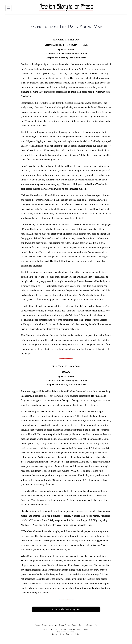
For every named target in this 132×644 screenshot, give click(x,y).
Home (37, 625)
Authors (53, 625)
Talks (82, 625)
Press (75, 625)
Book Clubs (65, 625)
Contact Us (92, 625)
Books (45, 625)
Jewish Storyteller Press (78, 630)
